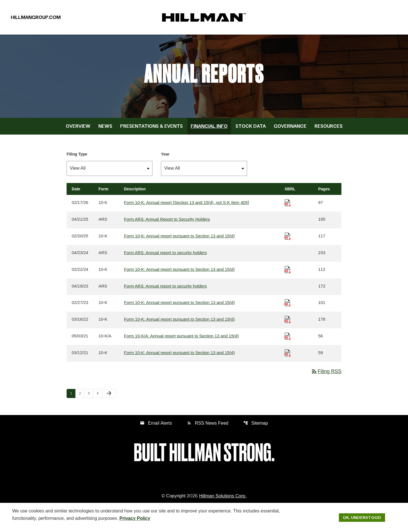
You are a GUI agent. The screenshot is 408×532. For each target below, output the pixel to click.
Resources (329, 129)
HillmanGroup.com (36, 18)
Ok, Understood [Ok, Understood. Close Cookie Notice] (362, 517)
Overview (78, 129)
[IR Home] (204, 18)
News (105, 129)
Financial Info (209, 129)
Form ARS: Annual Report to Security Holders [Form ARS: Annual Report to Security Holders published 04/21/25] (167, 223)
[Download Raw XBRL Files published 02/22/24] (288, 273)
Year (165, 158)
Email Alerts (156, 427)
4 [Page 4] (99, 397)
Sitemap (256, 427)
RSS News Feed (208, 427)
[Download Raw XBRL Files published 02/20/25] (288, 240)
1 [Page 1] (73, 397)
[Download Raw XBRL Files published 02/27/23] (288, 306)
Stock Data (251, 129)
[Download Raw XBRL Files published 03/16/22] (288, 323)
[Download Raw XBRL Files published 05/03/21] (288, 340)
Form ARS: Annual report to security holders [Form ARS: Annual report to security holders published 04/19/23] (165, 290)
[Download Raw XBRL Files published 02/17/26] (288, 206)
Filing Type (77, 158)
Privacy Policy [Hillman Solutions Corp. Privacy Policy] (135, 518)
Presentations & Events (151, 129)
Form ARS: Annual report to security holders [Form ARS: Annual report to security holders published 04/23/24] (165, 256)
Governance (290, 129)
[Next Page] (109, 398)
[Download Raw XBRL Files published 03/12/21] (288, 357)
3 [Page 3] (90, 397)
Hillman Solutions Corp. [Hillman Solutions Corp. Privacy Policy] (223, 500)
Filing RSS (326, 375)
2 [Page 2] (82, 397)
